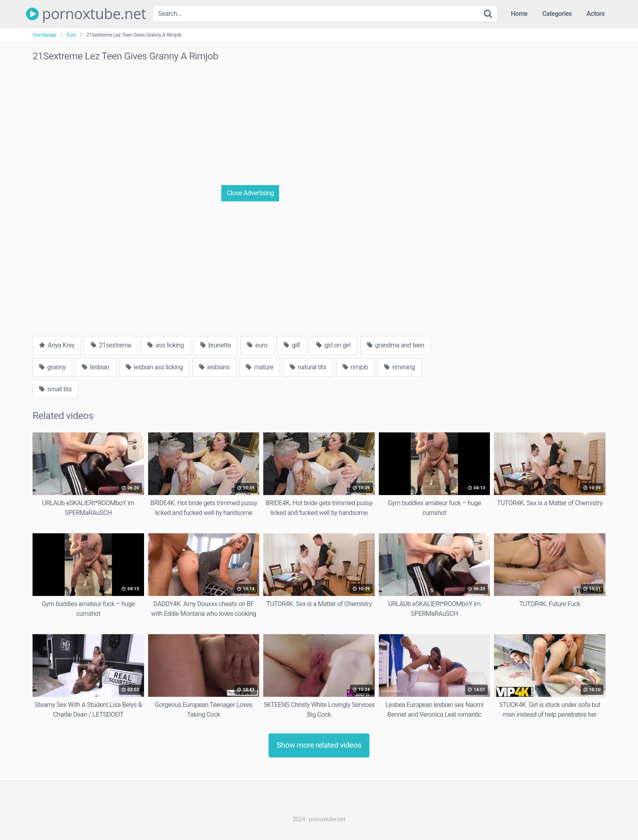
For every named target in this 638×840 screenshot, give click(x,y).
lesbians (214, 367)
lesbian (96, 367)
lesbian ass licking (154, 367)
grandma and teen (396, 345)
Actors (596, 14)
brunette (215, 345)
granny (52, 367)
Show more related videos (319, 745)
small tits (55, 389)
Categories (557, 14)
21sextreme (111, 345)
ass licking (166, 345)
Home (519, 14)
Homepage (45, 35)
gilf (292, 345)
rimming (400, 367)
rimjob (355, 367)
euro (257, 345)
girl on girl (333, 345)
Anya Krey (57, 345)
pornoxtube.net (86, 14)
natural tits (308, 367)
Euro (72, 35)
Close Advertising (250, 193)
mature (260, 367)
